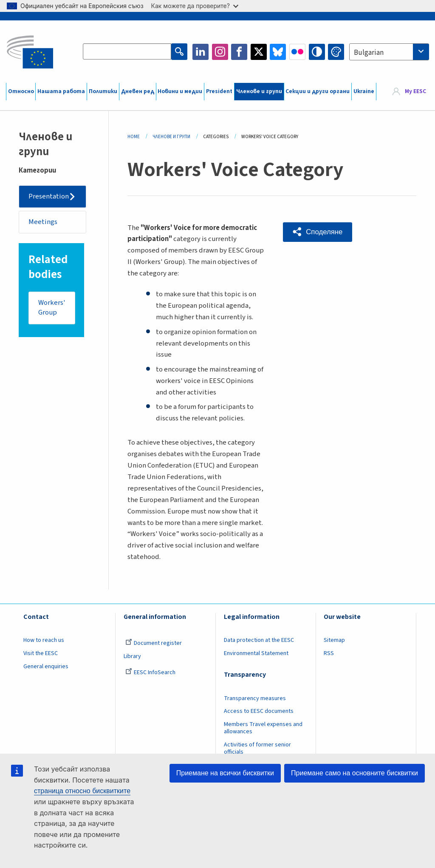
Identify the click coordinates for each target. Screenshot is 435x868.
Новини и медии (180, 91)
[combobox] (389, 52)
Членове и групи (259, 91)
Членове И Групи (171, 137)
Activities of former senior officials (257, 748)
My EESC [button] (415, 91)
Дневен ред (138, 91)
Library (132, 656)
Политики (103, 91)
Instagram (220, 52)
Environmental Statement (256, 653)
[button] (318, 232)
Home (134, 137)
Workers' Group (52, 308)
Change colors (336, 52)
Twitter (259, 52)
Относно (21, 91)
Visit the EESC (41, 653)
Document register (154, 643)
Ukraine (364, 91)
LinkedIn (201, 52)
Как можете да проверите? (195, 6)
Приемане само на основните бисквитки (354, 773)
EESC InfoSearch (150, 672)
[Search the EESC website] (127, 52)
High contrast (317, 52)
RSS (329, 653)
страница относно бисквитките (82, 791)
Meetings (43, 222)
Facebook (239, 52)
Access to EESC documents (259, 711)
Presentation (49, 196)
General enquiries (46, 667)
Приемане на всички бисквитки (225, 773)
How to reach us (44, 640)
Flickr (297, 52)
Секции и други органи (318, 91)
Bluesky (278, 52)
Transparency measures (255, 698)
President (219, 91)
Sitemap (334, 640)
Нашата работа (61, 91)
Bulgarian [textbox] (369, 53)
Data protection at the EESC (259, 640)
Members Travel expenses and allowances (263, 728)
